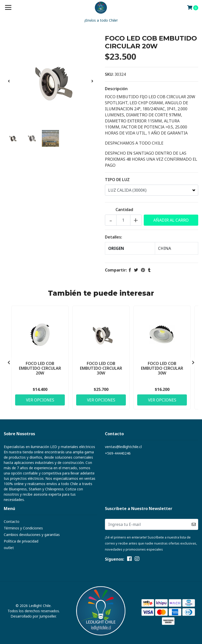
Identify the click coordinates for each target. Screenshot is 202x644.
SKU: (109, 74)
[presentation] (9, 81)
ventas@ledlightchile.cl (123, 447)
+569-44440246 (118, 453)
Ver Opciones (40, 399)
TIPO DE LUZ (117, 180)
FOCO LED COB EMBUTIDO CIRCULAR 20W (40, 368)
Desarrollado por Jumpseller (33, 616)
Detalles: (113, 237)
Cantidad (124, 210)
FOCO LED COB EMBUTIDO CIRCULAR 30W (101, 368)
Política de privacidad (21, 541)
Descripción (116, 89)
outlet (9, 548)
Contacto (12, 521)
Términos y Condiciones (23, 528)
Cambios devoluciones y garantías (32, 535)
